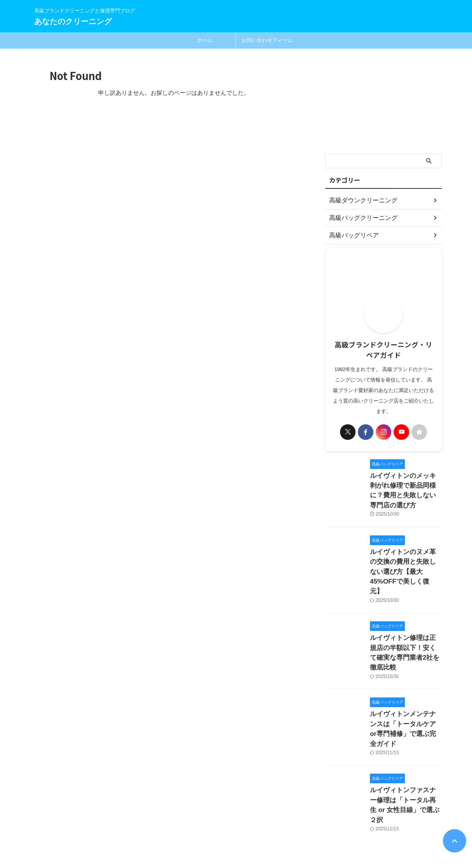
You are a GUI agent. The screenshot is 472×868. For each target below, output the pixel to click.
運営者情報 (281, 817)
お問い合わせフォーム (267, 40)
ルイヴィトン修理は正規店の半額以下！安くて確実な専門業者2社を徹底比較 (405, 618)
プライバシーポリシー (202, 817)
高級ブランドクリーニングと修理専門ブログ (77, 832)
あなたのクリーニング (73, 21)
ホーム (205, 40)
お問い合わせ (248, 817)
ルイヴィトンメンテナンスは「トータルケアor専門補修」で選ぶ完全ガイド (405, 681)
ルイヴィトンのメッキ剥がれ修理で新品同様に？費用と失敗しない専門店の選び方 (405, 484)
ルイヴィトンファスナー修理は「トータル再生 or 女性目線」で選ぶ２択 (405, 744)
